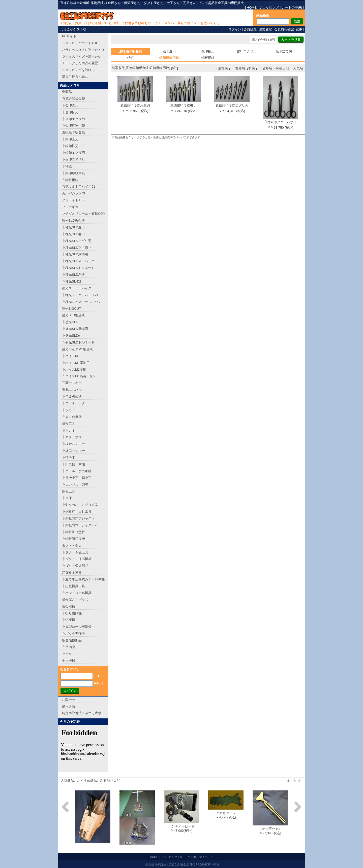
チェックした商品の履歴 (80, 63)
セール (67, 654)
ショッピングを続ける (78, 70)
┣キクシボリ (72, 437)
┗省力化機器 (72, 417)
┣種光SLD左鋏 (73, 275)
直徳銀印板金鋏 (73, 132)
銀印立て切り (285, 51)
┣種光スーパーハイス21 (80, 295)
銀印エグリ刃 (247, 51)
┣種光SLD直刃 (73, 227)
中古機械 (69, 661)
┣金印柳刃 (70, 112)
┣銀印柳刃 (70, 146)
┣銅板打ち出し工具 (77, 512)
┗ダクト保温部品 (75, 566)
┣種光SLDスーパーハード (82, 261)
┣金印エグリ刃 (73, 119)
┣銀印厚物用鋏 (73, 173)
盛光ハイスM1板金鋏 (77, 349)
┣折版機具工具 (73, 586)
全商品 (67, 92)
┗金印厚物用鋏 (73, 126)
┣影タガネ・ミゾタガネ (80, 505)
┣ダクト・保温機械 (77, 559)
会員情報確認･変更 (288, 29)
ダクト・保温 (72, 546)
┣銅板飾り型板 (73, 532)
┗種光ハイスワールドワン (82, 302)
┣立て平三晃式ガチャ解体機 (83, 579)
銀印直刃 (169, 51)
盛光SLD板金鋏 (73, 315)
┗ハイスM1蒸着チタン (79, 376)
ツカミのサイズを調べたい (82, 57)
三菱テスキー (72, 383)
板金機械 (69, 606)
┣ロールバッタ (73, 403)
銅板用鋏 (208, 58)
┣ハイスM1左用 (74, 370)
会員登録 (250, 29)
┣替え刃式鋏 (72, 396)
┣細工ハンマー (73, 451)
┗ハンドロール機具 (77, 593)
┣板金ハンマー (73, 444)
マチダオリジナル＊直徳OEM (84, 214)
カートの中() (292, 7)
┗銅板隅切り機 (73, 539)
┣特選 (67, 166)
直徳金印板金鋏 (73, 99)
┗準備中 (69, 647)
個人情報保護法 (156, 864)
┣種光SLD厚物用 (75, 254)
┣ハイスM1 (71, 356)
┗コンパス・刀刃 (75, 485)
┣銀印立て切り (73, 160)
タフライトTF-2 (74, 200)
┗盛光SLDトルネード (78, 342)
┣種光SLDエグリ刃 (77, 241)
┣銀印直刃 (70, 139)
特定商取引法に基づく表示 (82, 713)
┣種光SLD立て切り (77, 248)
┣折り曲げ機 (72, 613)
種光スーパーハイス (77, 288)
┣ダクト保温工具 (75, 552)
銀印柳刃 (208, 51)
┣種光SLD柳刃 (73, 234)
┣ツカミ (69, 410)
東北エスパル (72, 390)
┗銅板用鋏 (70, 180)
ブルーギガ (70, 207)
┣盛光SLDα (71, 336)
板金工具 (69, 424)
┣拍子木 (69, 457)
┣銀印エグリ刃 (73, 153)
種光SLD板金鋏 (73, 220)
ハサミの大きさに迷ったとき (83, 50)
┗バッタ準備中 (73, 633)
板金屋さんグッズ (75, 600)
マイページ (206, 857)
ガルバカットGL (74, 193)
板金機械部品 (72, 640)
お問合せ (69, 700)
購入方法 (69, 706)
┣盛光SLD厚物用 (75, 329)
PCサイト (69, 36)
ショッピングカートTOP (80, 43)
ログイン (235, 29)
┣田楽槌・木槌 (73, 464)
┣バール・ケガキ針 (77, 471)
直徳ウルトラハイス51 (79, 186)
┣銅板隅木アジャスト (78, 518)
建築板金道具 (72, 572)
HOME (252, 7)
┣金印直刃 (70, 105)
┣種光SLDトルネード (78, 268)
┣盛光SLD (70, 322)
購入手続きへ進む (75, 77)
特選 (131, 58)
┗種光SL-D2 (72, 281)
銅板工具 (69, 491)
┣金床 (67, 498)
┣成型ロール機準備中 (78, 627)
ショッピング (269, 7)
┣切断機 (69, 620)
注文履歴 (265, 29)
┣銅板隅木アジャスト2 (79, 525)
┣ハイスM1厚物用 (76, 363)
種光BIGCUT (71, 309)
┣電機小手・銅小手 (77, 478)
